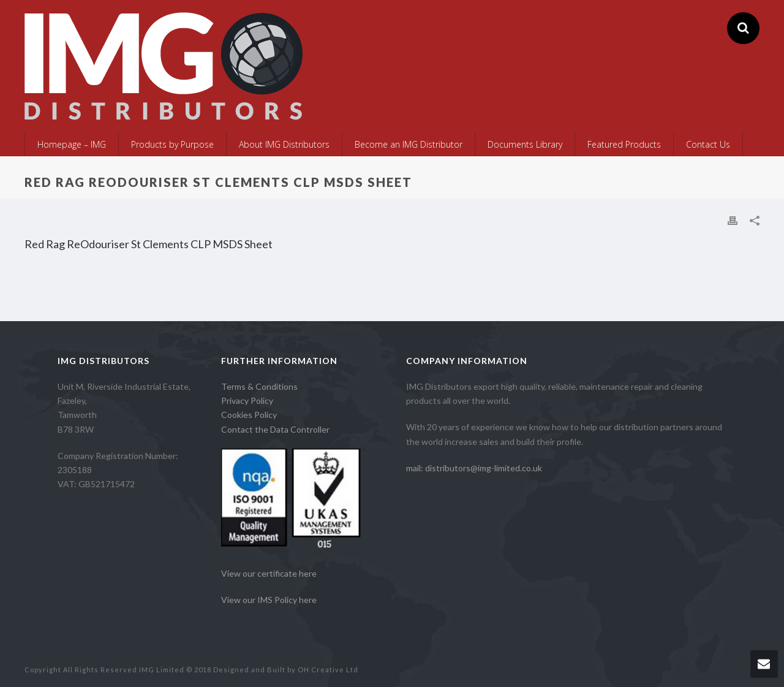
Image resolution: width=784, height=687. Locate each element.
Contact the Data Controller (275, 429)
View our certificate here (269, 573)
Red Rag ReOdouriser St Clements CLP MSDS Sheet (149, 244)
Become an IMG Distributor (409, 144)
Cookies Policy (249, 415)
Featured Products (624, 144)
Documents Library (525, 144)
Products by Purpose (172, 144)
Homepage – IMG (72, 144)
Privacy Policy (247, 400)
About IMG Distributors (284, 144)
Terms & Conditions (259, 386)
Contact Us (708, 144)
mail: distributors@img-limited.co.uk (474, 468)
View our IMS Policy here (269, 600)
